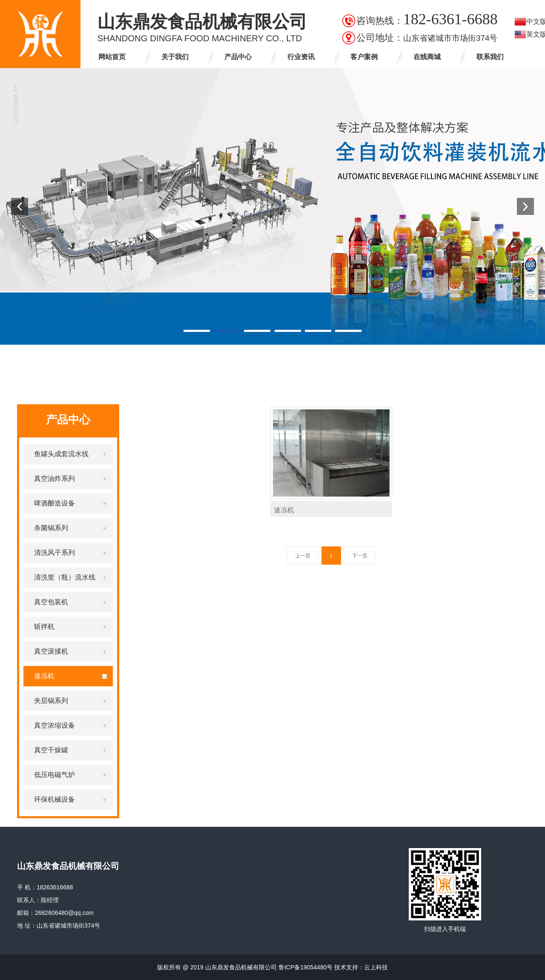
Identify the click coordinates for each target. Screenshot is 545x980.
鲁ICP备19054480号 (306, 967)
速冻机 (284, 510)
